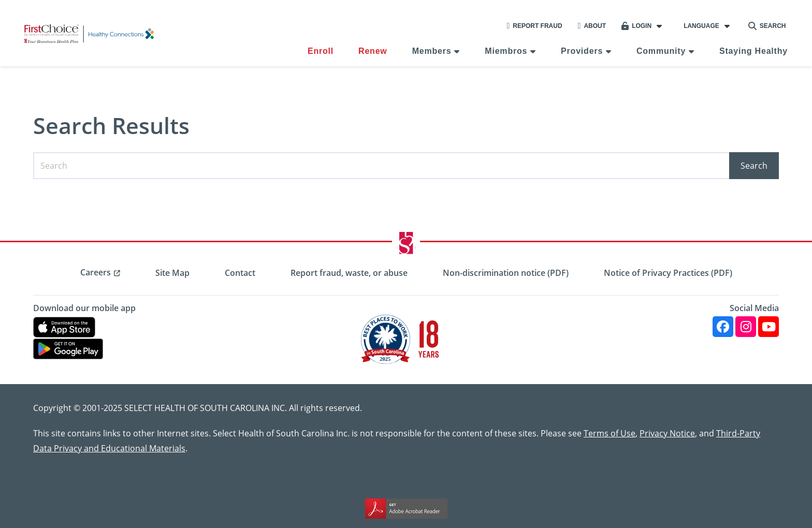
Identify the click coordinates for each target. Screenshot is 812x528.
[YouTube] (769, 327)
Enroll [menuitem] (321, 51)
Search (767, 26)
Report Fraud (534, 26)
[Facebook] (723, 327)
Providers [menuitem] (582, 51)
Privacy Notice (667, 433)
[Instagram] (746, 327)
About (592, 26)
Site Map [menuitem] (172, 273)
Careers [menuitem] (96, 272)
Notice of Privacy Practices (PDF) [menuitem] (668, 273)
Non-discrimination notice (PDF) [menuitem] (506, 273)
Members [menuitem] (432, 51)
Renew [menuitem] (373, 51)
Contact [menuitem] (240, 273)
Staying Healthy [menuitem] (753, 51)
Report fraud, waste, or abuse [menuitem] (349, 273)
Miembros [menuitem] (506, 51)
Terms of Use (610, 433)
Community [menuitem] (661, 51)
